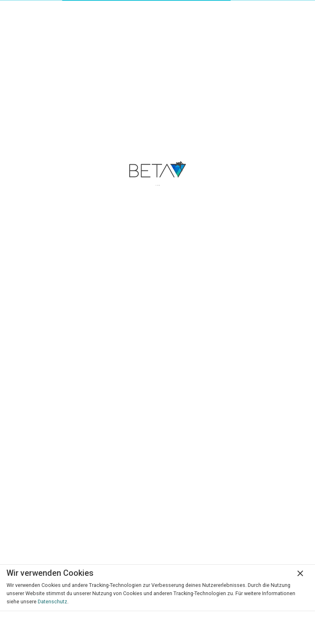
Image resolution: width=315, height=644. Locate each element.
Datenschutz (52, 601)
